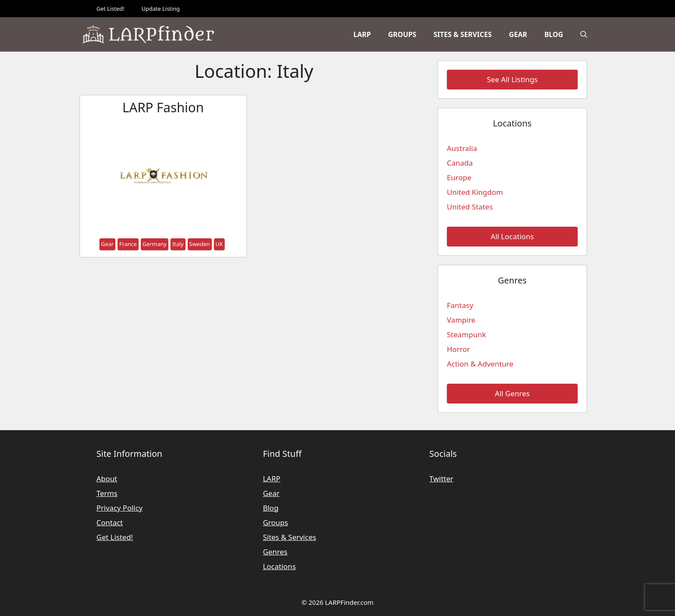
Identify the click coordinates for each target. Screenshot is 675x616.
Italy (178, 244)
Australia (462, 148)
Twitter (441, 479)
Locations (279, 566)
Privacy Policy (119, 508)
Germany (155, 244)
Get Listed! (110, 9)
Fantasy (460, 305)
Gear (518, 34)
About (107, 479)
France (128, 244)
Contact (110, 522)
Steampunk (466, 334)
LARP (362, 34)
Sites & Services (463, 34)
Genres (275, 552)
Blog (554, 34)
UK (220, 244)
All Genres (512, 393)
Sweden (200, 244)
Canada (460, 163)
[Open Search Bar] (584, 34)
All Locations (512, 236)
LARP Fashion (163, 107)
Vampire (461, 320)
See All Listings (512, 79)
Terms (107, 493)
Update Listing (161, 9)
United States (470, 207)
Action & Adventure (480, 364)
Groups (402, 34)
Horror (458, 349)
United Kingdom (475, 192)
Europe (459, 177)
